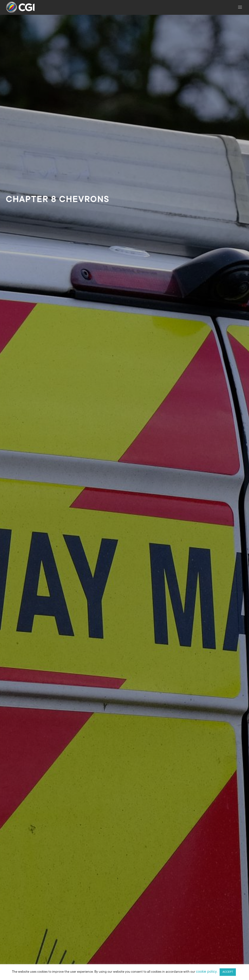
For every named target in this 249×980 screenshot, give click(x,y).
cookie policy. (207, 972)
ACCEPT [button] (228, 972)
